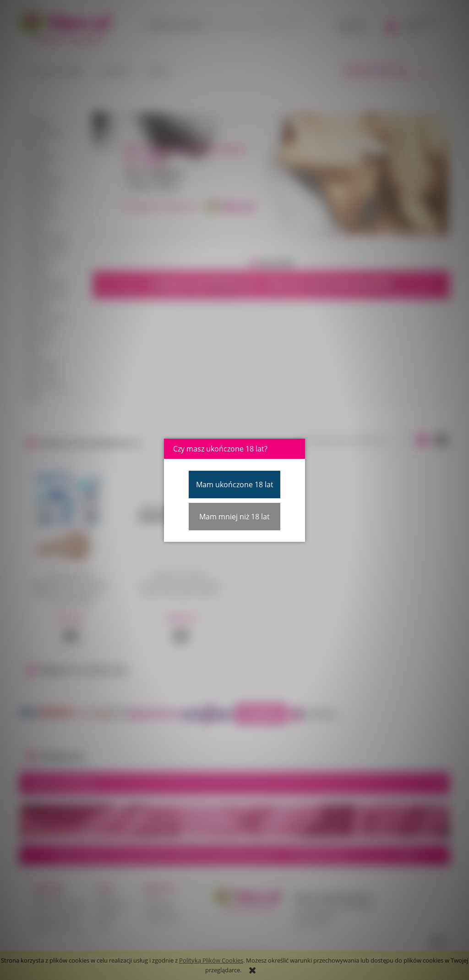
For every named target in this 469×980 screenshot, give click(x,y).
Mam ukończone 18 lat (235, 484)
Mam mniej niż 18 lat (234, 517)
